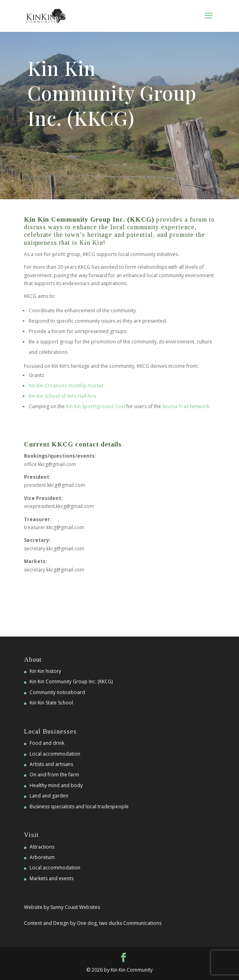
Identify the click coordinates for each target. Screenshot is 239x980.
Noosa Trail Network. (186, 406)
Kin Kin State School (51, 703)
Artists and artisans (51, 764)
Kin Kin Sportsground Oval (96, 406)
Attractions (42, 847)
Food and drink (47, 743)
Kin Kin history (45, 671)
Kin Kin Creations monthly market (66, 386)
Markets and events (52, 878)
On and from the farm (54, 775)
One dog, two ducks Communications (119, 923)
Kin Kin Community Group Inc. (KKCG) (71, 681)
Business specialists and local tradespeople (79, 806)
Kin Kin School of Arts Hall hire (63, 396)
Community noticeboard (57, 692)
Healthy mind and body (56, 785)
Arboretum (42, 857)
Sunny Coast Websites (75, 907)
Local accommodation (55, 754)
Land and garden (49, 796)
